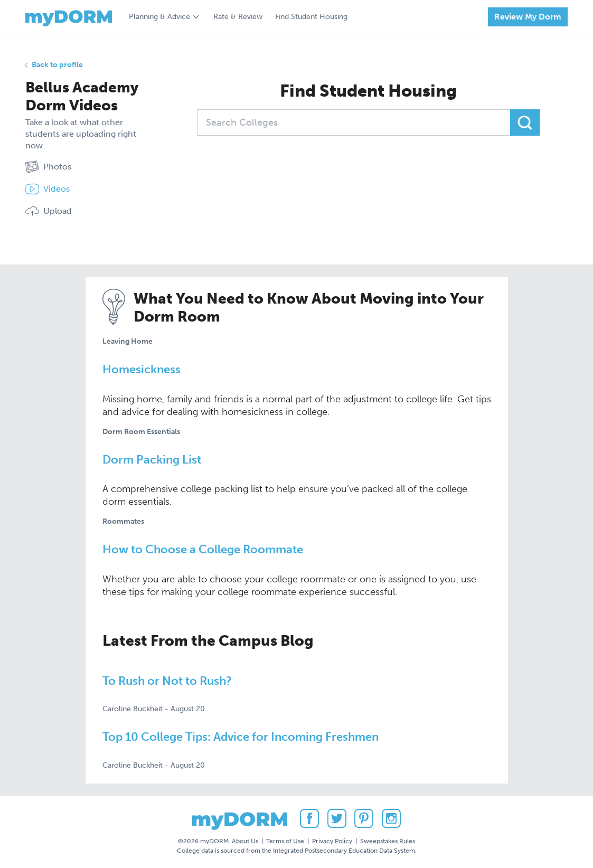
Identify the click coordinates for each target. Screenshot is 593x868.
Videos (48, 189)
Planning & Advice (159, 17)
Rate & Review (238, 17)
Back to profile (57, 65)
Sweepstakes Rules (388, 841)
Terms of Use (285, 841)
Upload (49, 211)
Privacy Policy (332, 841)
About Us (245, 841)
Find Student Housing (311, 17)
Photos (48, 167)
